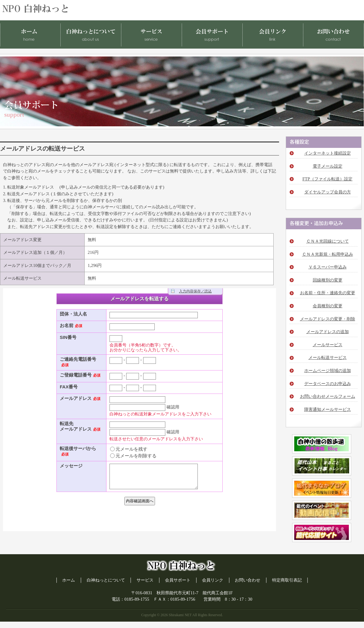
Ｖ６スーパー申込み (328, 267)
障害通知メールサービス (328, 409)
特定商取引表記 (287, 580)
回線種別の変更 (328, 280)
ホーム (69, 580)
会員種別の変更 (328, 306)
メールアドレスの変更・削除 (328, 319)
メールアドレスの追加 (328, 332)
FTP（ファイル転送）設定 (327, 179)
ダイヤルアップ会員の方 (328, 192)
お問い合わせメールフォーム (328, 396)
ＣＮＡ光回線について (328, 241)
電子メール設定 (328, 166)
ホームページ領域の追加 (328, 370)
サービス (145, 580)
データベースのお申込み (328, 384)
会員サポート (178, 580)
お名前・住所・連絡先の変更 (328, 293)
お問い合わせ (248, 580)
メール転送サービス (328, 357)
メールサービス (328, 345)
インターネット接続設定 (328, 153)
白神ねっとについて (106, 580)
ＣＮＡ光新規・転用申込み (328, 254)
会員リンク (213, 580)
